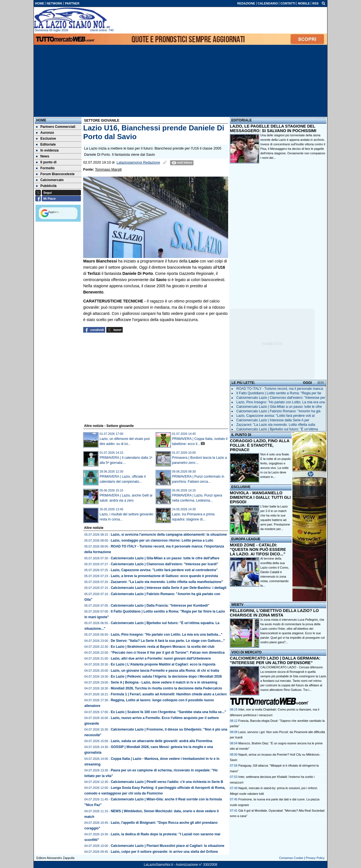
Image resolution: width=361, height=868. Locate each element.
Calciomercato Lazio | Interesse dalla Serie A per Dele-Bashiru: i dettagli (169, 588)
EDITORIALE (241, 120)
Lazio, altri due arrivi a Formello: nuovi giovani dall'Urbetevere (161, 658)
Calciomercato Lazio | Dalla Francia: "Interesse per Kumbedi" (160, 606)
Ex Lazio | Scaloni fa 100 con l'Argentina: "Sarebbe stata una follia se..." (169, 712)
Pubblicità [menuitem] (46, 186)
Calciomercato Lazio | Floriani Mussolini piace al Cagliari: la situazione (168, 846)
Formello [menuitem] (45, 168)
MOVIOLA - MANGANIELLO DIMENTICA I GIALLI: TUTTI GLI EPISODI (260, 497)
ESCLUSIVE (241, 487)
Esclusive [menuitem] (46, 139)
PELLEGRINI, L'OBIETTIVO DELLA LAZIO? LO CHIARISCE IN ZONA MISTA (274, 613)
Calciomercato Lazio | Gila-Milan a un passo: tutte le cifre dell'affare (165, 558)
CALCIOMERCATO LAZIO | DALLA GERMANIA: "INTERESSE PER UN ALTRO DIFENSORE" (275, 660)
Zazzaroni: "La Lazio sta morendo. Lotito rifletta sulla (276, 425)
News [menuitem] (43, 156)
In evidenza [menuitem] (47, 150)
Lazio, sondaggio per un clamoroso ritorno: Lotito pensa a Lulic (162, 540)
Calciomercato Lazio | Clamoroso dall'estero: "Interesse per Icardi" (165, 564)
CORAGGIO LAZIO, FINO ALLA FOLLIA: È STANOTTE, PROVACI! (260, 445)
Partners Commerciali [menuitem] (56, 127)
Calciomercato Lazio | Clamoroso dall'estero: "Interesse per (281, 398)
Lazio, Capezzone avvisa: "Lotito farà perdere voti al (275, 416)
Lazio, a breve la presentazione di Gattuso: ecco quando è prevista (164, 576)
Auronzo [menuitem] (45, 133)
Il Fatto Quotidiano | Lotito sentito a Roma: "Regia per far (279, 393)
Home (41, 120)
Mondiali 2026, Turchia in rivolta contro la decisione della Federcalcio (167, 688)
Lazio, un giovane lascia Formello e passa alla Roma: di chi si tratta (165, 671)
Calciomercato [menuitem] (50, 180)
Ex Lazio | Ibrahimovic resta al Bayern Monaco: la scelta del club (163, 647)
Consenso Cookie (291, 858)
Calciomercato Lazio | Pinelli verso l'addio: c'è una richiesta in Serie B (167, 782)
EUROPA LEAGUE (246, 539)
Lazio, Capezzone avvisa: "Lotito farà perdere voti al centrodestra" (164, 570)
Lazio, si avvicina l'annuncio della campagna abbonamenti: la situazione (169, 535)
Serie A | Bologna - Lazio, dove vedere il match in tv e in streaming (164, 682)
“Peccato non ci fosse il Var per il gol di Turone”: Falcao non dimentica (168, 653)
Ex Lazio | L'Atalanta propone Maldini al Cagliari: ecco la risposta (163, 664)
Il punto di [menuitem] (46, 162)
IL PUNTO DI (241, 435)
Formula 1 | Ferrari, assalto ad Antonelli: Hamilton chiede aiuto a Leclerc (169, 694)
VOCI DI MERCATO (246, 652)
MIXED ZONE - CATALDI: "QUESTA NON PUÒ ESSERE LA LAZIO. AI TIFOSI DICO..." (258, 549)
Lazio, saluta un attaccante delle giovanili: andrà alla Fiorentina (162, 741)
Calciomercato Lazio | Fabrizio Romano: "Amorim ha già (278, 411)
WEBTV (237, 605)
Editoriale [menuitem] (46, 144)
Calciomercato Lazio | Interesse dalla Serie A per (273, 420)
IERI (321, 383)
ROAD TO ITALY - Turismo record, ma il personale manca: (280, 389)
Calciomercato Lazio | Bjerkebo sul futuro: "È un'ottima (277, 429)
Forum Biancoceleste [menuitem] (55, 174)
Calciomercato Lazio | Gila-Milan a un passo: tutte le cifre (279, 407)
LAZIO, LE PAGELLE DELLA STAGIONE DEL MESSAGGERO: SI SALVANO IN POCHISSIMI (273, 128)
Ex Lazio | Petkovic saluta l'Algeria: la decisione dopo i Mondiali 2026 (166, 676)
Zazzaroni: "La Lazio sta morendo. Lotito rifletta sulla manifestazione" (167, 582)
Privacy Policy (315, 858)
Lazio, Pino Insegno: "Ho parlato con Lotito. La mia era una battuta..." (167, 635)
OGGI (307, 383)
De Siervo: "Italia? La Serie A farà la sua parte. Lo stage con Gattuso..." (168, 641)
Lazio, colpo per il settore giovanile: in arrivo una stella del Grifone (164, 852)
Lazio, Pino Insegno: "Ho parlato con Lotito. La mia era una (281, 402)
